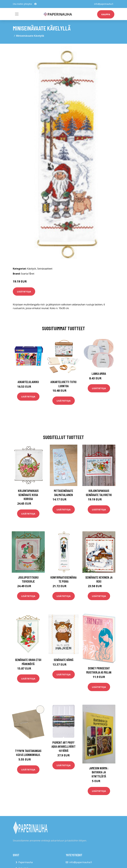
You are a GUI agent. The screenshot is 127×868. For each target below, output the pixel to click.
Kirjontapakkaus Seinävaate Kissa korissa (28, 495)
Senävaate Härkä (64, 660)
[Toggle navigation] (17, 14)
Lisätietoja (24, 291)
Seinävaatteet (45, 269)
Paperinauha (26, 862)
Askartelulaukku (28, 382)
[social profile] (35, 4)
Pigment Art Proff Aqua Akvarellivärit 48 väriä (63, 746)
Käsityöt (32, 269)
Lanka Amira (99, 374)
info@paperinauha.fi (104, 4)
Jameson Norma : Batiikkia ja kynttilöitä (99, 772)
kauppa (106, 14)
